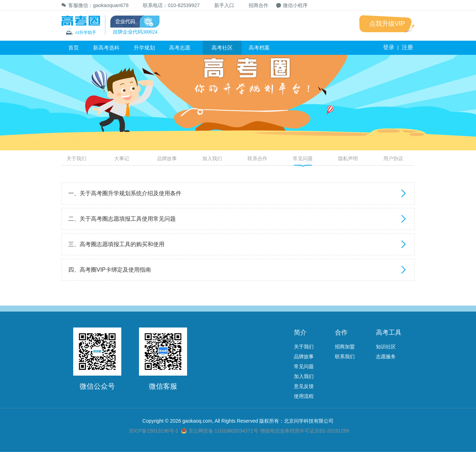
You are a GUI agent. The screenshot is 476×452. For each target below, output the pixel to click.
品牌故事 (167, 158)
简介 (300, 332)
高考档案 (259, 48)
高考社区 (222, 48)
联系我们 (345, 357)
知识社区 (386, 347)
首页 (74, 48)
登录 (389, 47)
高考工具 (389, 332)
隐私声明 (348, 158)
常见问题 (303, 158)
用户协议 (393, 158)
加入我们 (212, 158)
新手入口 (221, 5)
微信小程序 (292, 5)
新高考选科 (106, 48)
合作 (341, 332)
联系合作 (257, 158)
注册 (407, 47)
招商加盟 (345, 347)
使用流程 (304, 396)
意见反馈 (304, 386)
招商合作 (255, 5)
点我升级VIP (387, 24)
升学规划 (144, 48)
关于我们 (76, 158)
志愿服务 (386, 357)
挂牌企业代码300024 (135, 32)
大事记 (122, 158)
